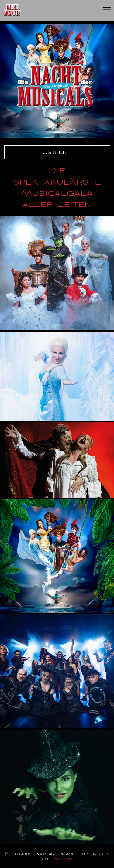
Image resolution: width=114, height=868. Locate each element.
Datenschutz (62, 859)
